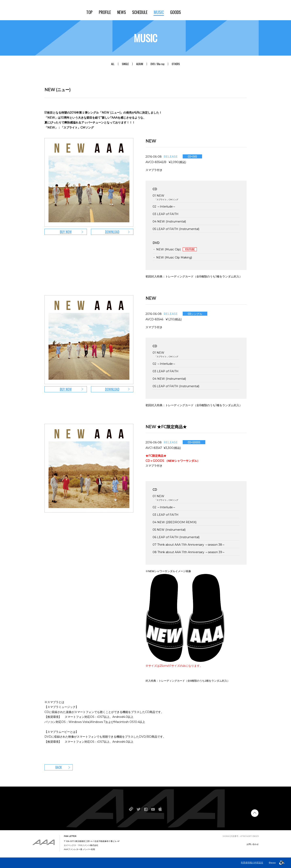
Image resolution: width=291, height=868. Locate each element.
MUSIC (159, 12)
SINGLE (125, 64)
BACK (59, 767)
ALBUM (140, 64)
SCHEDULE (140, 12)
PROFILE (105, 12)
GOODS (176, 12)
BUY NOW (66, 232)
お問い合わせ (253, 844)
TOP (89, 12)
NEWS (122, 12)
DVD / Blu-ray (157, 64)
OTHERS (176, 64)
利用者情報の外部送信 (252, 863)
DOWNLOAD (112, 232)
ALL (113, 64)
